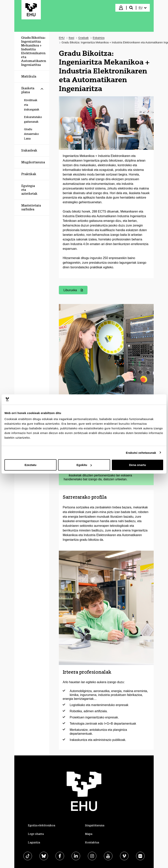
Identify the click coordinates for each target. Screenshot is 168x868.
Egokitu (84, 465)
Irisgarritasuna (95, 825)
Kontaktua (92, 842)
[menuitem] (143, 8)
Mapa (89, 834)
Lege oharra (36, 834)
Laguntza (34, 842)
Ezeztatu (30, 465)
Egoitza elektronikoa (42, 825)
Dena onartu (138, 465)
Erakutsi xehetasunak (141, 453)
